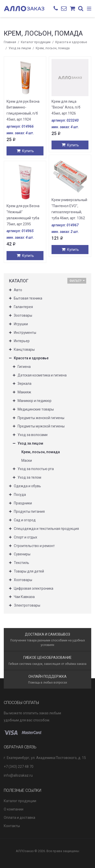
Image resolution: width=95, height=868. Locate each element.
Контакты (12, 826)
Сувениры (22, 554)
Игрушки (21, 324)
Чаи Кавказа (24, 597)
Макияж (24, 392)
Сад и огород (25, 520)
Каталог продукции (36, 42)
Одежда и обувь (27, 486)
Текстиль (21, 563)
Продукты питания (29, 511)
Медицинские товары (36, 409)
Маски (27, 460)
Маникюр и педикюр (35, 401)
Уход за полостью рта (36, 469)
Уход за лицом (20, 48)
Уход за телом (29, 477)
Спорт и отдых (26, 537)
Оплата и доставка (19, 818)
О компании (14, 809)
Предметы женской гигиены (41, 418)
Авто (18, 290)
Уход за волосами (33, 435)
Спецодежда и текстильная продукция (46, 529)
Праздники (23, 503)
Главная (10, 42)
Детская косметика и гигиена (42, 375)
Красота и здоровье (71, 42)
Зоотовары (23, 315)
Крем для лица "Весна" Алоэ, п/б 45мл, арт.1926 (66, 107)
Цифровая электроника (34, 588)
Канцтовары (24, 349)
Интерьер (22, 341)
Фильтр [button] (77, 281)
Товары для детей (29, 571)
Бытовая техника (28, 298)
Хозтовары (23, 580)
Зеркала (25, 384)
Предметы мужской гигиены (41, 426)
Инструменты (25, 333)
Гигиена (24, 367)
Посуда (20, 495)
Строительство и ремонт (34, 546)
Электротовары (27, 605)
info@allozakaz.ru (18, 775)
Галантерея (23, 307)
